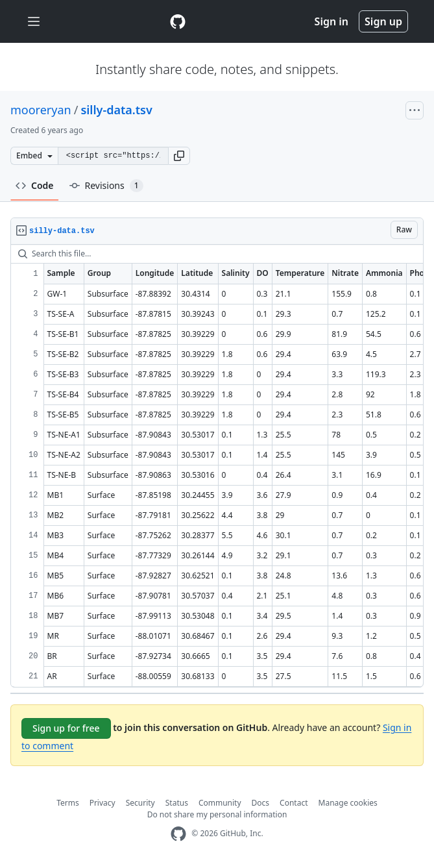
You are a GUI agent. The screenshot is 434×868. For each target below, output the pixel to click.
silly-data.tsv (116, 110)
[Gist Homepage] (178, 21)
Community (220, 803)
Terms (68, 803)
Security (140, 803)
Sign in (332, 21)
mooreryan (41, 110)
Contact (294, 803)
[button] (179, 156)
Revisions (106, 186)
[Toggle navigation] (34, 22)
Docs (261, 803)
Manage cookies (348, 803)
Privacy (102, 803)
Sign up (383, 21)
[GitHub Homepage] (178, 834)
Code (35, 185)
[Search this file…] (217, 254)
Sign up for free (66, 728)
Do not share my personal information (217, 814)
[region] (217, 466)
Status (177, 803)
